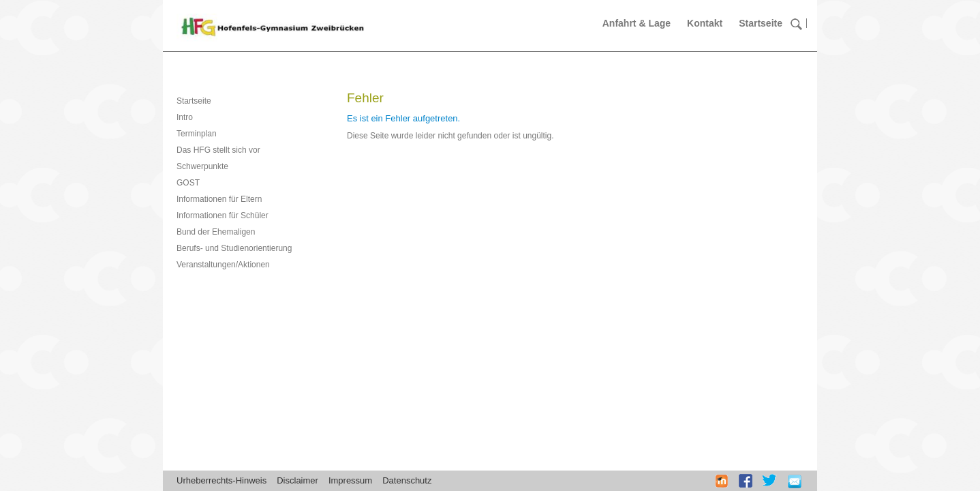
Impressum (350, 480)
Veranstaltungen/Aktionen (223, 265)
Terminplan (197, 134)
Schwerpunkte (202, 166)
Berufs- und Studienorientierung (234, 248)
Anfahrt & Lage (637, 23)
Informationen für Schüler (223, 215)
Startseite (761, 23)
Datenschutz (407, 480)
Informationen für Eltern (219, 199)
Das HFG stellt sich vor (218, 150)
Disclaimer (297, 480)
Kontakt (705, 23)
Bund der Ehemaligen (216, 232)
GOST (188, 183)
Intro (185, 117)
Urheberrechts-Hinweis (221, 480)
